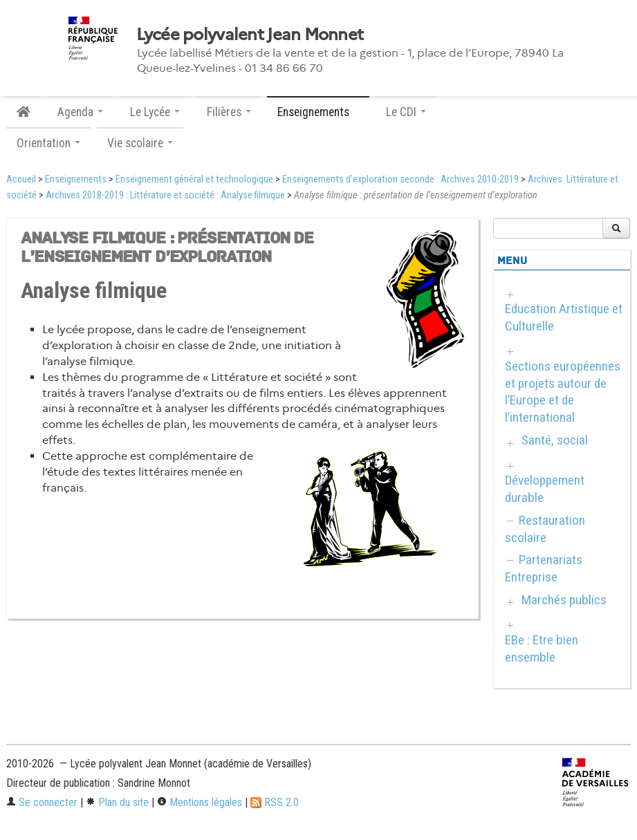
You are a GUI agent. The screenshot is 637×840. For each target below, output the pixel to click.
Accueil (21, 179)
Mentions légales (200, 802)
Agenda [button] (80, 112)
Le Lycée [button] (155, 112)
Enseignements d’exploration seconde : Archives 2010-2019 (400, 179)
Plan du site (117, 802)
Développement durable (545, 489)
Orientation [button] (48, 143)
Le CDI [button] (406, 112)
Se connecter (42, 802)
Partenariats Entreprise (544, 568)
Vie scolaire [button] (140, 143)
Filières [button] (229, 112)
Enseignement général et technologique (194, 179)
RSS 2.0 (275, 802)
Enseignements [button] (318, 112)
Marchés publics (564, 600)
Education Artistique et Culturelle (564, 317)
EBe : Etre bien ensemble (542, 648)
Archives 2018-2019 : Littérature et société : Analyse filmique (165, 195)
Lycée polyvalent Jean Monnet (250, 35)
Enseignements (76, 179)
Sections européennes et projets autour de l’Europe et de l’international (563, 392)
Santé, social (555, 440)
